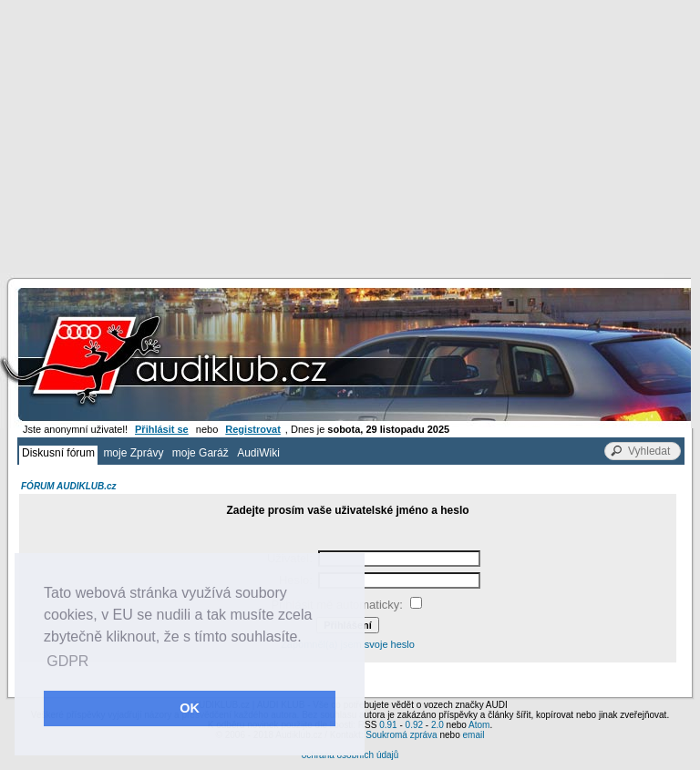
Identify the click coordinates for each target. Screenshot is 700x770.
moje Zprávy (133, 453)
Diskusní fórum (58, 453)
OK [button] (190, 708)
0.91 (388, 725)
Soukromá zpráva (401, 735)
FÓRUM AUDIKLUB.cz (69, 486)
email (473, 735)
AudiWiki (258, 453)
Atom (479, 725)
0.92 (414, 725)
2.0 (437, 725)
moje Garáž (201, 453)
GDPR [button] (67, 661)
